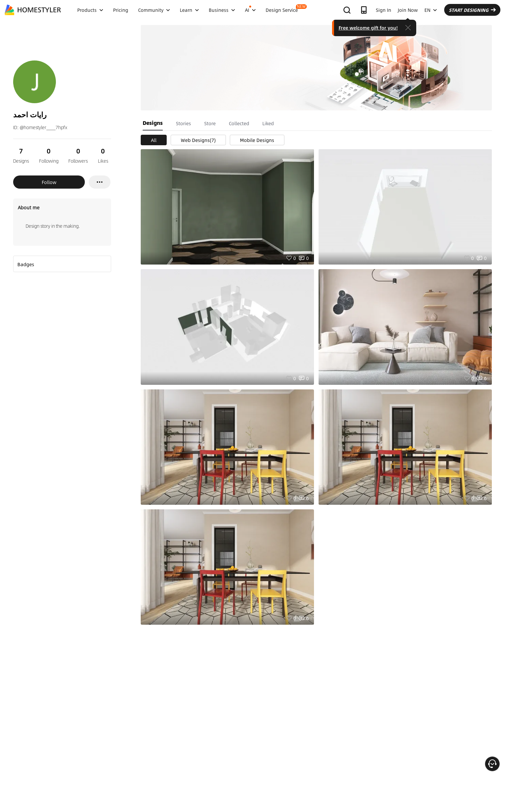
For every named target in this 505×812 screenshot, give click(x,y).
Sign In (384, 10)
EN (431, 10)
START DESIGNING (472, 10)
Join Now (408, 10)
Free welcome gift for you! (368, 28)
